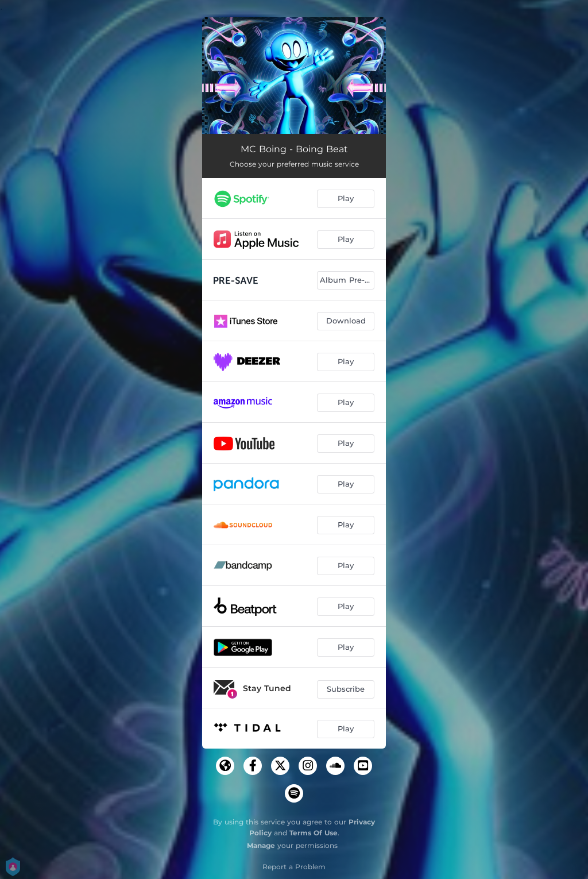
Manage (261, 845)
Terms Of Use (314, 833)
